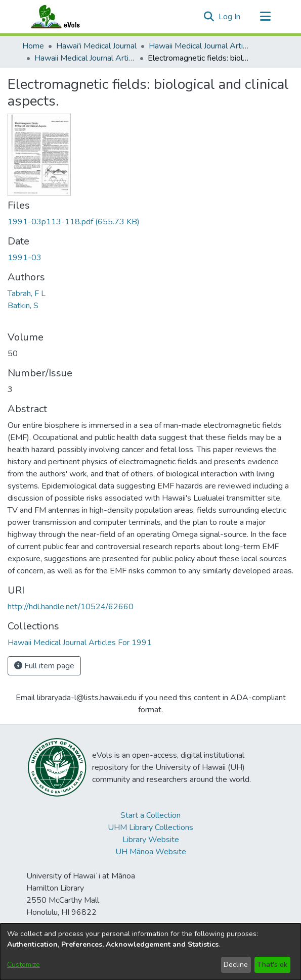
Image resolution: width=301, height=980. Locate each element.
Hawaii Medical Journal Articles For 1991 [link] (85, 58)
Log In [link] (230, 17)
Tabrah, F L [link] (27, 293)
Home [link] (33, 46)
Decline (236, 965)
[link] (74, 222)
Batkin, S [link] (23, 306)
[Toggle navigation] (266, 17)
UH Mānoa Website (151, 852)
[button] (209, 17)
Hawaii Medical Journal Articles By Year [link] (199, 46)
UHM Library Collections (150, 827)
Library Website (151, 840)
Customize (24, 965)
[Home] (65, 17)
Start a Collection (150, 815)
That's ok (272, 965)
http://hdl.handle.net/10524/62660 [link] (71, 607)
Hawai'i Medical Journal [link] (96, 46)
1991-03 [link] (25, 258)
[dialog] (150, 952)
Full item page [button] (44, 666)
